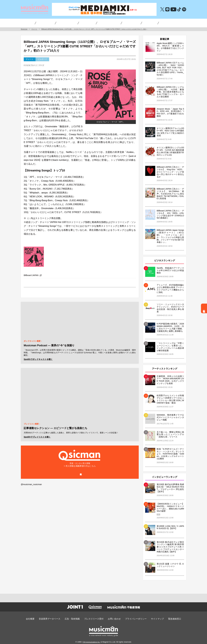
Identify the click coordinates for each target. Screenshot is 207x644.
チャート (88, 23)
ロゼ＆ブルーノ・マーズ (36, 66)
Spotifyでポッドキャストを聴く (37, 360)
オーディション (105, 23)
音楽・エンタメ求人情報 (160, 23)
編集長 (123, 23)
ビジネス (55, 23)
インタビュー (36, 23)
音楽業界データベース (55, 618)
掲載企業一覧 (80, 479)
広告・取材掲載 (204, 308)
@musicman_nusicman (31, 491)
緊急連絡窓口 (167, 618)
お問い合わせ (113, 618)
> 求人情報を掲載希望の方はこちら (80, 468)
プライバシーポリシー (132, 618)
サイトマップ (152, 618)
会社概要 (38, 618)
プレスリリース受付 (95, 618)
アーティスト (73, 23)
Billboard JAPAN (32, 276)
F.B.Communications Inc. (91, 641)
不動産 (140, 23)
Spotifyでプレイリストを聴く (36, 438)
